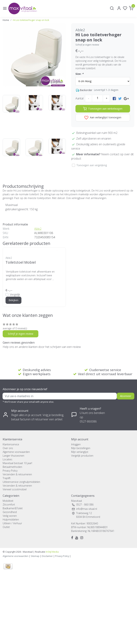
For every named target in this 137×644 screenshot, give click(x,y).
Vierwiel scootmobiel (15, 489)
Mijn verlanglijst (80, 452)
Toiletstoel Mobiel (21, 262)
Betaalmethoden (12, 467)
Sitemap (35, 556)
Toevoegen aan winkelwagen (103, 109)
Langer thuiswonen (13, 456)
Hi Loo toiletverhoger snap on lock (31, 20)
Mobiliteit (8, 501)
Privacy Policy (10, 471)
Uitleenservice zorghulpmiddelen (21, 482)
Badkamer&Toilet (13, 508)
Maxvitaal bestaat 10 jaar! (17, 463)
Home (6, 20)
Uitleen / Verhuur (12, 523)
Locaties (7, 459)
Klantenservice (11, 444)
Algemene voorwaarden (16, 452)
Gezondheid (10, 512)
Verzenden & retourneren (17, 474)
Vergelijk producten (82, 456)
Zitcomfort (9, 505)
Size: (79, 74)
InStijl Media (52, 552)
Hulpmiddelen (11, 520)
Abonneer (126, 396)
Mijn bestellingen (81, 448)
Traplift (7, 478)
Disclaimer (47, 556)
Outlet (6, 527)
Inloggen (76, 444)
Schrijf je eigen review (87, 45)
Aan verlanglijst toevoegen (103, 118)
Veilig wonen (10, 516)
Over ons (8, 448)
